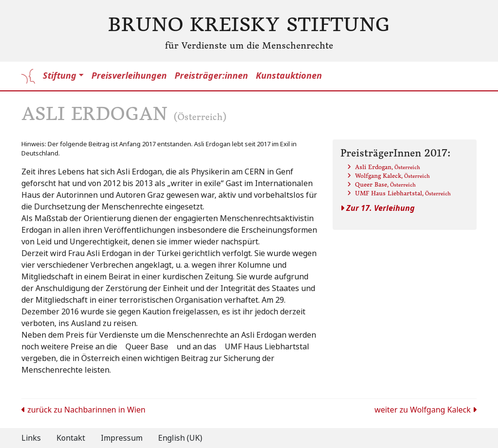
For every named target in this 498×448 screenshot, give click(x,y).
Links (31, 438)
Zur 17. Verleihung (378, 208)
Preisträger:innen (211, 76)
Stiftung (60, 76)
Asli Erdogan (388, 167)
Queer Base (385, 184)
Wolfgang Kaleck (392, 176)
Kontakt (71, 438)
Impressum (122, 438)
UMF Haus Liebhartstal (403, 193)
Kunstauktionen (289, 76)
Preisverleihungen (129, 76)
